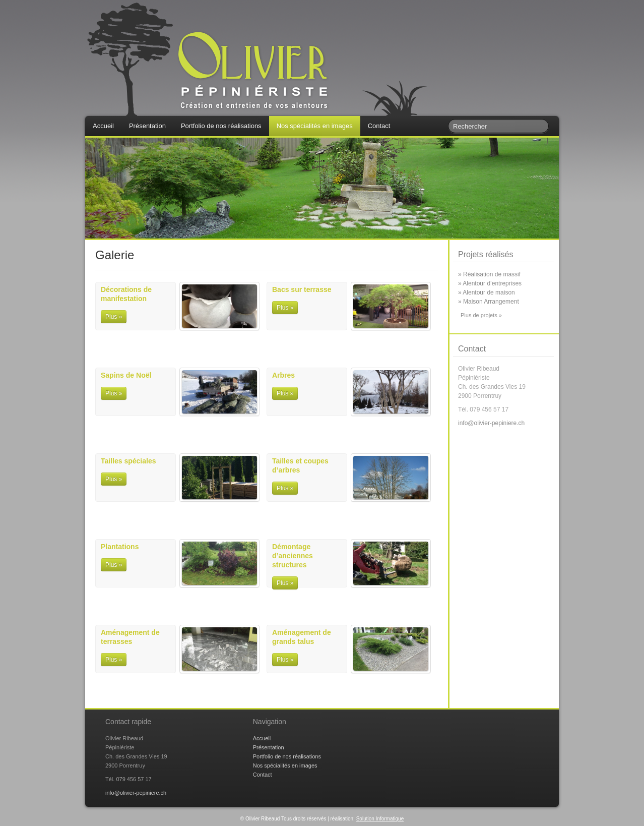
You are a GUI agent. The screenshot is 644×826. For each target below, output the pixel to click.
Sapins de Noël (126, 375)
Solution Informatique (380, 819)
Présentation (147, 126)
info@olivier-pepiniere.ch (491, 423)
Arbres (283, 375)
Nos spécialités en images (315, 126)
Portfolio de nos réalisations (221, 126)
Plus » (114, 317)
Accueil (103, 126)
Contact (379, 126)
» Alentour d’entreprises (490, 283)
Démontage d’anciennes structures (293, 556)
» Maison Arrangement (489, 302)
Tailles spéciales (128, 461)
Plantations (120, 547)
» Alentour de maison (487, 292)
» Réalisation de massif (489, 274)
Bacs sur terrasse (302, 289)
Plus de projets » (481, 315)
